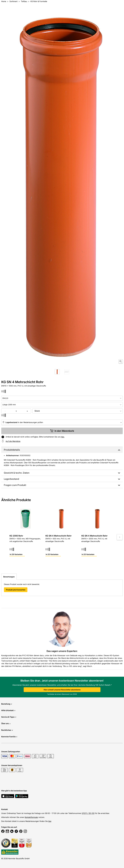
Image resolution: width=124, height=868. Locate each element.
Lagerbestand (11, 479)
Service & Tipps (9, 717)
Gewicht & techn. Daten (17, 473)
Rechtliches (7, 730)
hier (50, 821)
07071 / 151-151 (88, 813)
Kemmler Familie (9, 737)
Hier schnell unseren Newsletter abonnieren (62, 690)
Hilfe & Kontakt (8, 710)
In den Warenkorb (62, 431)
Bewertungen (9, 577)
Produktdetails (12, 450)
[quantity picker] (16, 411)
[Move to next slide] (120, 537)
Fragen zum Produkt (15, 485)
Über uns (6, 724)
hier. (63, 437)
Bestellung (7, 704)
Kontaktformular (31, 817)
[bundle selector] (78, 411)
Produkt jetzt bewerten (16, 590)
